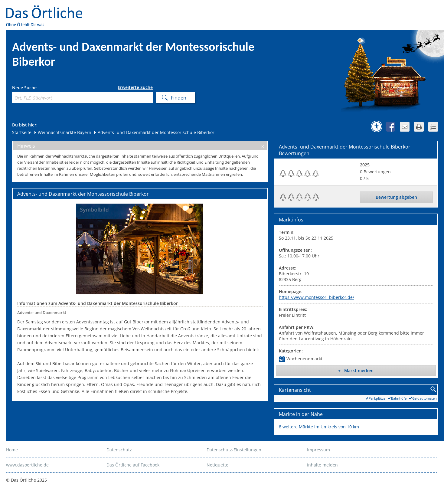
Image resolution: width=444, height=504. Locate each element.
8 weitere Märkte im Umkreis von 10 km (319, 427)
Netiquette (217, 465)
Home (12, 450)
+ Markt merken (356, 370)
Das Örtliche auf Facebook (133, 465)
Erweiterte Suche (135, 87)
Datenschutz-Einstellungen (234, 450)
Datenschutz (119, 450)
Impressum (318, 450)
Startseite (22, 132)
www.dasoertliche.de (27, 465)
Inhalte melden (322, 465)
